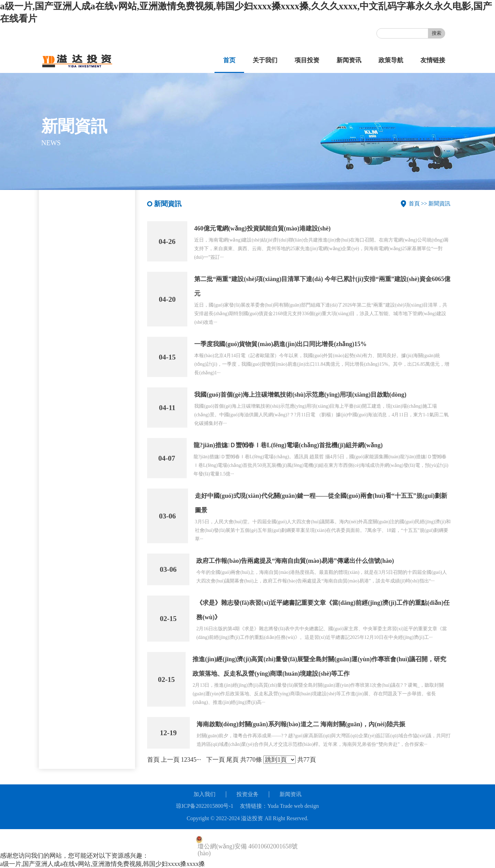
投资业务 (247, 794)
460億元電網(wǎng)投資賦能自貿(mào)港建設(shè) (262, 228)
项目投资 (307, 60)
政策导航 (391, 60)
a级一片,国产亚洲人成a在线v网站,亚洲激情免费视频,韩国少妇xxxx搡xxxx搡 (102, 864)
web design (306, 806)
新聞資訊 (439, 203)
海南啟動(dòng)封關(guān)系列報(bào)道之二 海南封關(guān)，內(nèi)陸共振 (301, 724)
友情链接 (433, 60)
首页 (229, 60)
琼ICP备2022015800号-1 (205, 806)
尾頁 (232, 760)
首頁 (414, 203)
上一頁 (170, 760)
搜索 (437, 33)
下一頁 (216, 760)
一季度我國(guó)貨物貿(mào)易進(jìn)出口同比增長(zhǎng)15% (280, 344)
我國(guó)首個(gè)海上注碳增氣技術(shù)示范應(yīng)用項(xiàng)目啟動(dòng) (300, 395)
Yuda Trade (280, 806)
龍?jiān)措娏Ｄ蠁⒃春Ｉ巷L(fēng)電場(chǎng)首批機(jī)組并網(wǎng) (288, 445)
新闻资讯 (349, 60)
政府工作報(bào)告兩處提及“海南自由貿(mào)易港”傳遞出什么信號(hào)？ (295, 561)
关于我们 (265, 60)
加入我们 (205, 794)
